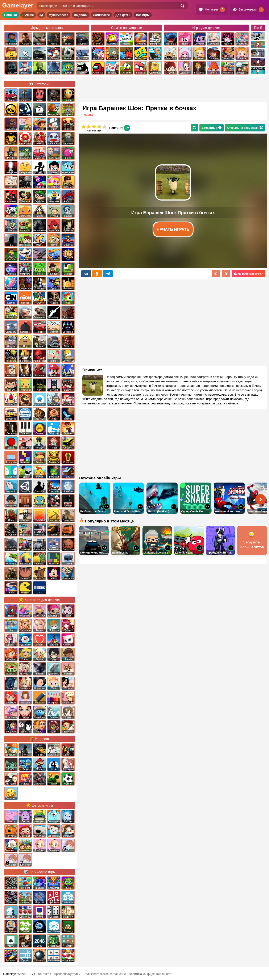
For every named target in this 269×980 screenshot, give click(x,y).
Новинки (11, 15)
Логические (102, 15)
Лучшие (28, 15)
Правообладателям (67, 974)
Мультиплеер (59, 15)
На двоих (81, 15)
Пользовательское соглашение (105, 974)
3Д (41, 15)
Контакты (45, 974)
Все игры (143, 15)
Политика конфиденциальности (151, 974)
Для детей (123, 15)
